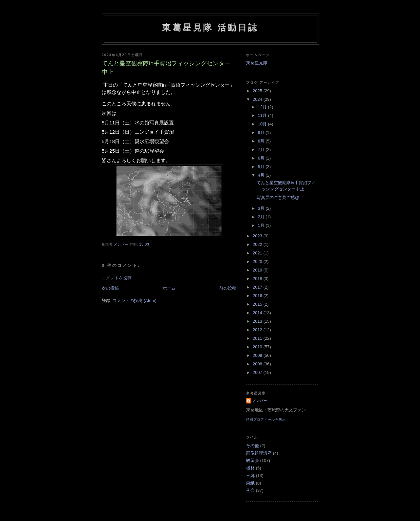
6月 (262, 158)
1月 (262, 225)
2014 (258, 313)
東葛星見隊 (257, 63)
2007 (258, 372)
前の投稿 (228, 288)
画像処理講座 (259, 453)
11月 (263, 115)
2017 (258, 287)
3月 (262, 208)
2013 (258, 321)
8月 (262, 141)
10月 (263, 124)
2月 (262, 217)
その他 (252, 446)
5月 (262, 167)
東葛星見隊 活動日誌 (210, 28)
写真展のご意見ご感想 (278, 197)
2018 (258, 279)
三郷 (250, 476)
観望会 (252, 460)
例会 (250, 490)
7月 (262, 150)
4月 (262, 175)
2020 (258, 261)
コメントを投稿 (117, 278)
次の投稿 (110, 288)
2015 (258, 304)
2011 (258, 338)
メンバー (260, 401)
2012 (258, 330)
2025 (258, 91)
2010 (258, 347)
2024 (258, 99)
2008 (258, 364)
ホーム (169, 288)
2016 (258, 296)
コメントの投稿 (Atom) (135, 301)
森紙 (250, 483)
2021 (258, 253)
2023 (258, 236)
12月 (263, 107)
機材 (250, 468)
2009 (258, 355)
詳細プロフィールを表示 (266, 419)
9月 (262, 132)
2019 (258, 270)
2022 (258, 244)
